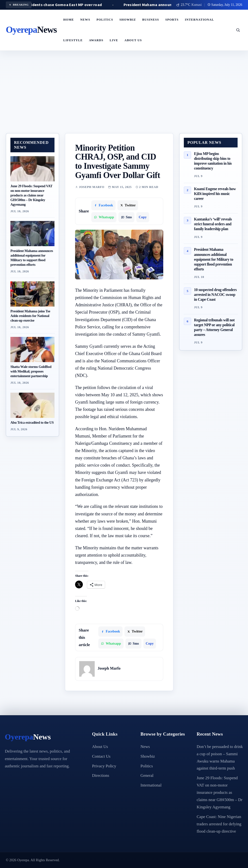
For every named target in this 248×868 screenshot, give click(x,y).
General (147, 775)
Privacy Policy (104, 766)
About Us (133, 40)
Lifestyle (73, 40)
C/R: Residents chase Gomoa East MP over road (69, 5)
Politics (105, 20)
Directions (101, 775)
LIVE (114, 40)
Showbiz (128, 20)
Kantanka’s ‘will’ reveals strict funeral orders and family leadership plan (213, 224)
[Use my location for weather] (189, 5)
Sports (172, 20)
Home (69, 20)
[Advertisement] (124, 97)
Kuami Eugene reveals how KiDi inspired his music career (215, 194)
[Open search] (238, 30)
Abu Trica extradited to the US (32, 422)
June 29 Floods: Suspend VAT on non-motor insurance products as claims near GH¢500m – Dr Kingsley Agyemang (31, 195)
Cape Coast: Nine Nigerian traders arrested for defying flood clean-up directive (219, 824)
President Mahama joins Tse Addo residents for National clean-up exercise (30, 316)
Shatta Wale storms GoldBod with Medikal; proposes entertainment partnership (31, 371)
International (199, 20)
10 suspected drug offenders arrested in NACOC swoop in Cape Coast (215, 295)
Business (151, 20)
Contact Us (101, 756)
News (85, 20)
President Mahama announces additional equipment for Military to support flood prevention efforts (214, 259)
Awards (96, 40)
